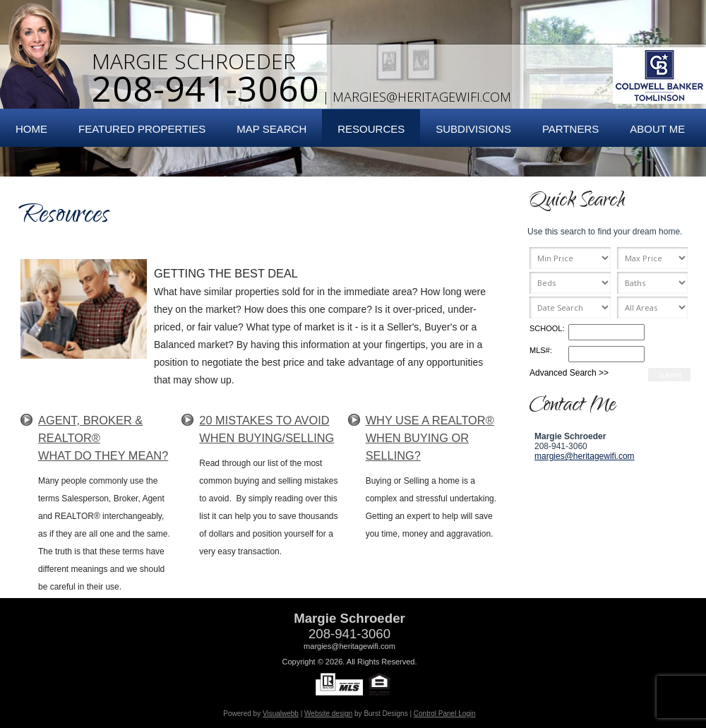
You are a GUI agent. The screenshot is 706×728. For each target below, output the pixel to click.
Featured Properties (142, 129)
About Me (657, 129)
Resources (371, 129)
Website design (328, 714)
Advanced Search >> (569, 373)
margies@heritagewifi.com (422, 97)
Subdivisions (473, 129)
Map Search (271, 129)
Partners (570, 129)
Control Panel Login (445, 714)
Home (31, 129)
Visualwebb (281, 714)
